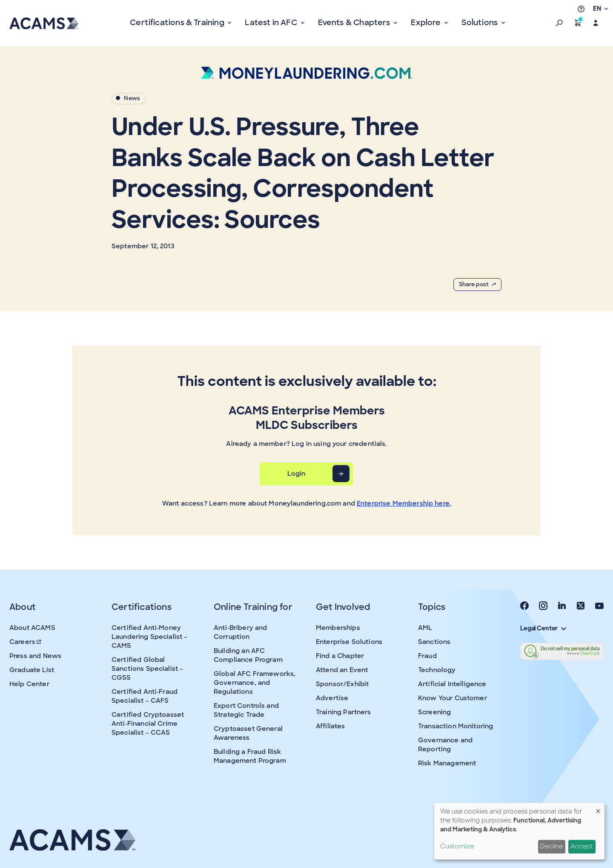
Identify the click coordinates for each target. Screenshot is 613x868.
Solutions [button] (480, 23)
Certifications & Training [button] (178, 23)
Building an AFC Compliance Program (248, 655)
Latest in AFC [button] (272, 23)
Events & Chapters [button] (355, 23)
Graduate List (32, 670)
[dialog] (519, 831)
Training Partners (344, 712)
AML (425, 628)
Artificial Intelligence (452, 684)
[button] (559, 23)
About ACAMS (32, 628)
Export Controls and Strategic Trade (246, 710)
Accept (582, 846)
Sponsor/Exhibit (342, 684)
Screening (434, 712)
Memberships (338, 628)
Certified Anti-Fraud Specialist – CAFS (145, 696)
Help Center (29, 684)
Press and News (35, 656)
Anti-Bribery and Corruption (240, 632)
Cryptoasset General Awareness (248, 733)
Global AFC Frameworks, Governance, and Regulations (255, 683)
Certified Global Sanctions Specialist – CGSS (147, 669)
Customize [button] (457, 846)
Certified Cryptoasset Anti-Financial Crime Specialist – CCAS (148, 724)
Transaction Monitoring (455, 726)
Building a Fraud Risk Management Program (250, 756)
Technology (437, 670)
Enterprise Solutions (349, 642)
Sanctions (434, 642)
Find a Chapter (340, 656)
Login (296, 474)
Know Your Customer (453, 698)
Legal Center (543, 628)
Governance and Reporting (445, 745)
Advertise (332, 698)
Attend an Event (342, 670)
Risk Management (447, 763)
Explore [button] (427, 23)
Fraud (427, 656)
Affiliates (331, 726)
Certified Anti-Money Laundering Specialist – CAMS (149, 637)
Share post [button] (477, 284)
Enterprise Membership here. (404, 503)
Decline (551, 846)
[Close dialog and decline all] (598, 808)
